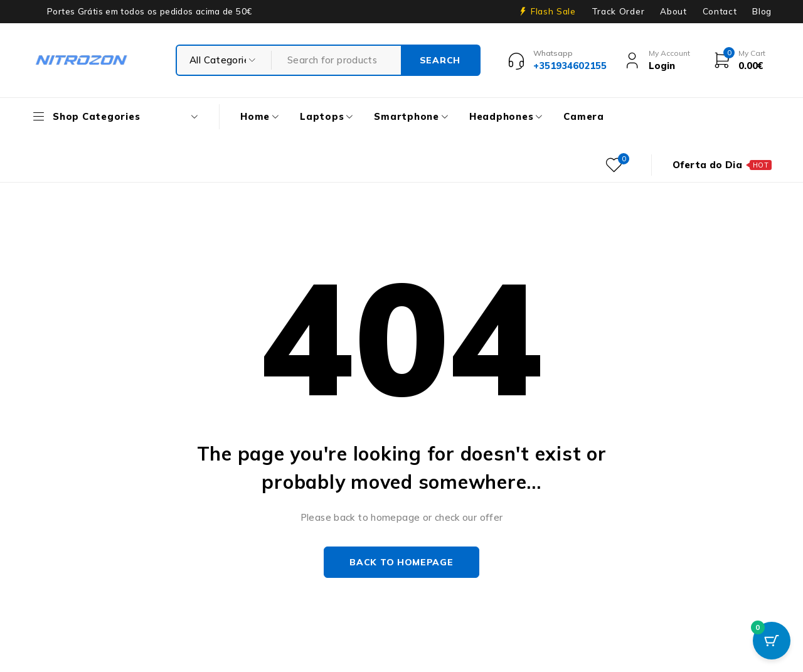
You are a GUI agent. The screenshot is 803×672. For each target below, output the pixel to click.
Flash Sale (553, 11)
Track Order (618, 11)
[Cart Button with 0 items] (772, 641)
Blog (762, 11)
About (673, 11)
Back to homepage (401, 562)
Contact (720, 11)
